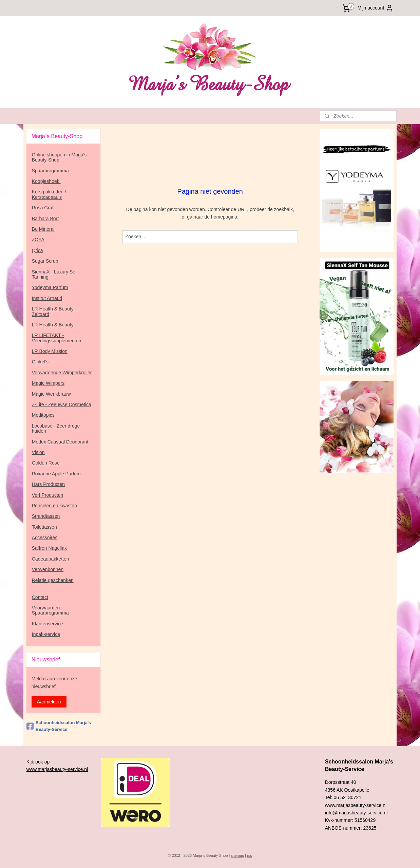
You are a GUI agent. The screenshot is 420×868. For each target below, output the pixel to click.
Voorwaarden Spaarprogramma (50, 610)
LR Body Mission (50, 351)
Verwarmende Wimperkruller (62, 373)
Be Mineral (43, 229)
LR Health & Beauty (53, 325)
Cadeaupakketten (51, 559)
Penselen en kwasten (54, 506)
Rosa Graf (43, 208)
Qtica (37, 250)
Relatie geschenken (53, 580)
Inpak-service (46, 634)
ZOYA (38, 240)
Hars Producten (48, 484)
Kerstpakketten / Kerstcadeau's (49, 194)
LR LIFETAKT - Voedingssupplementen (57, 338)
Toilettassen (44, 527)
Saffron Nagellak (49, 548)
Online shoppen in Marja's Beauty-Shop (59, 157)
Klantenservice (47, 624)
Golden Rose (46, 463)
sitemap (238, 855)
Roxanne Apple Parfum (56, 474)
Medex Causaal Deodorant (60, 442)
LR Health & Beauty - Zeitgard (54, 311)
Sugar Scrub (45, 261)
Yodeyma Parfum (50, 287)
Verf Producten (48, 495)
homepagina (224, 217)
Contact (40, 597)
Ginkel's (40, 362)
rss (250, 855)
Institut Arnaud (47, 298)
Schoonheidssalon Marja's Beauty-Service (59, 726)
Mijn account (376, 8)
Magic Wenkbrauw (51, 394)
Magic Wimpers (48, 383)
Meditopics (43, 415)
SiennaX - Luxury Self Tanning (55, 274)
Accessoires (45, 537)
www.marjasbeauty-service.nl (57, 769)
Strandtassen (46, 516)
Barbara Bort (45, 219)
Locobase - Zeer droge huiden (56, 428)
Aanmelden (49, 702)
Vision (38, 452)
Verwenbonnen (48, 569)
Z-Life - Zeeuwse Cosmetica (62, 404)
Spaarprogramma (50, 171)
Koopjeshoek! (46, 181)
